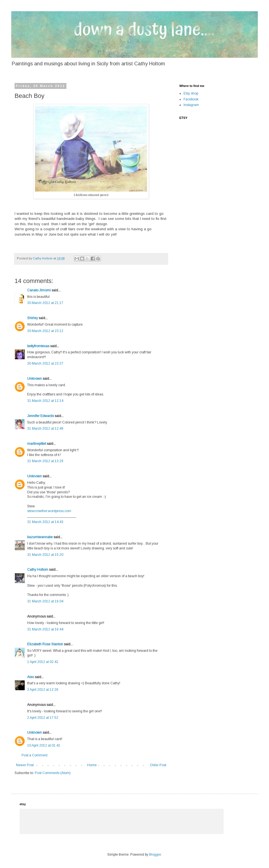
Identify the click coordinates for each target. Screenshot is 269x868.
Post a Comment (34, 755)
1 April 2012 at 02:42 (43, 662)
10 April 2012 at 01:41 (44, 745)
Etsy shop (191, 93)
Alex (31, 677)
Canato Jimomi (39, 290)
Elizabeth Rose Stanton (45, 644)
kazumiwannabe (40, 537)
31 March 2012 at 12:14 (45, 401)
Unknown (34, 379)
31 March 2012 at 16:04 (45, 601)
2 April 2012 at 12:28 (43, 690)
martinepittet (37, 444)
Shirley (33, 318)
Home (92, 765)
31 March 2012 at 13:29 (45, 461)
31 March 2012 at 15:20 (45, 555)
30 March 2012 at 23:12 (45, 331)
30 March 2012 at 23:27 (45, 363)
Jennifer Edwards (40, 416)
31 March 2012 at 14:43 (45, 522)
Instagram (191, 105)
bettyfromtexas (38, 346)
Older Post (158, 765)
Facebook (191, 99)
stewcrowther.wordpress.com (49, 511)
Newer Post (25, 765)
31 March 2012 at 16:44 (45, 629)
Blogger (155, 855)
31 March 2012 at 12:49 (45, 429)
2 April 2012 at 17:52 (43, 718)
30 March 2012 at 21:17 (45, 303)
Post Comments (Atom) (53, 773)
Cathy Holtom (38, 570)
